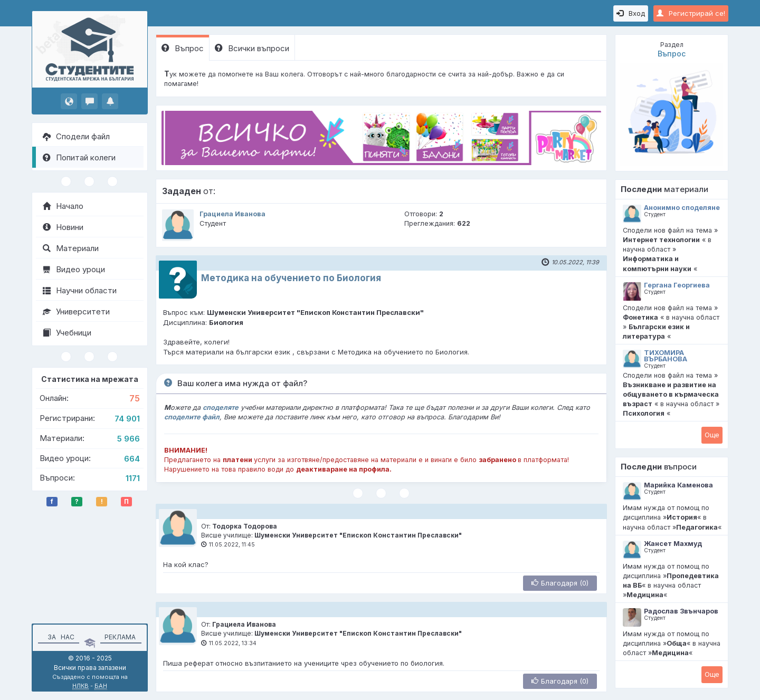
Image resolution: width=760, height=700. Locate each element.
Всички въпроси (252, 48)
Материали (71, 248)
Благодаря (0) (560, 583)
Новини (63, 227)
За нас (59, 637)
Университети (76, 311)
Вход (631, 13)
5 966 (129, 439)
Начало (63, 206)
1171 (133, 478)
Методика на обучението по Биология (291, 278)
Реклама (120, 637)
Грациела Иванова (232, 214)
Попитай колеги (79, 157)
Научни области (80, 290)
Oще (712, 435)
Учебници (67, 333)
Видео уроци (74, 269)
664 (132, 459)
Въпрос (183, 48)
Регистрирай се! (691, 13)
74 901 (127, 419)
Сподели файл (76, 136)
